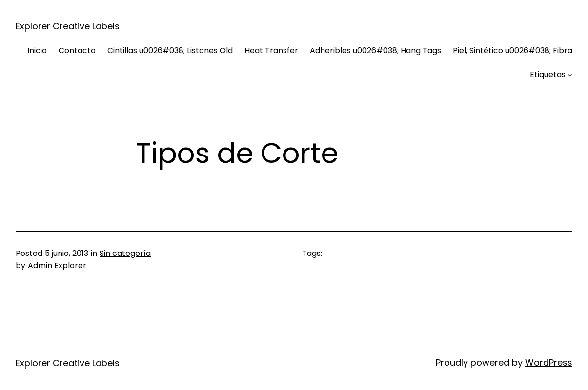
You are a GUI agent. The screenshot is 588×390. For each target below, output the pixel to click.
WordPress (549, 362)
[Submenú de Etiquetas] (570, 75)
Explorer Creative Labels (68, 26)
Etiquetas (548, 74)
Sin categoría (125, 253)
